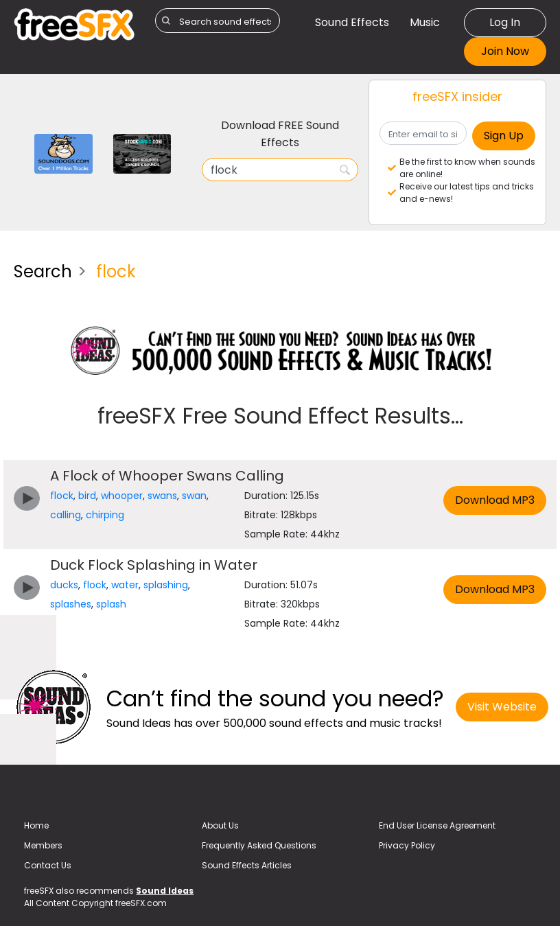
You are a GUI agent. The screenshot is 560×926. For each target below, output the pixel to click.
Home (36, 825)
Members (43, 845)
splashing (166, 585)
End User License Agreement (437, 825)
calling (66, 515)
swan (194, 496)
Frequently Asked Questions (259, 845)
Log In (505, 22)
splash (111, 604)
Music (425, 22)
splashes (71, 604)
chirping (105, 515)
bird (87, 496)
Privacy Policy (407, 845)
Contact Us (48, 865)
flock (62, 496)
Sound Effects (352, 22)
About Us (220, 825)
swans (162, 496)
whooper (122, 496)
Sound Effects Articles (247, 865)
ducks (64, 585)
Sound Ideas (165, 891)
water (125, 585)
